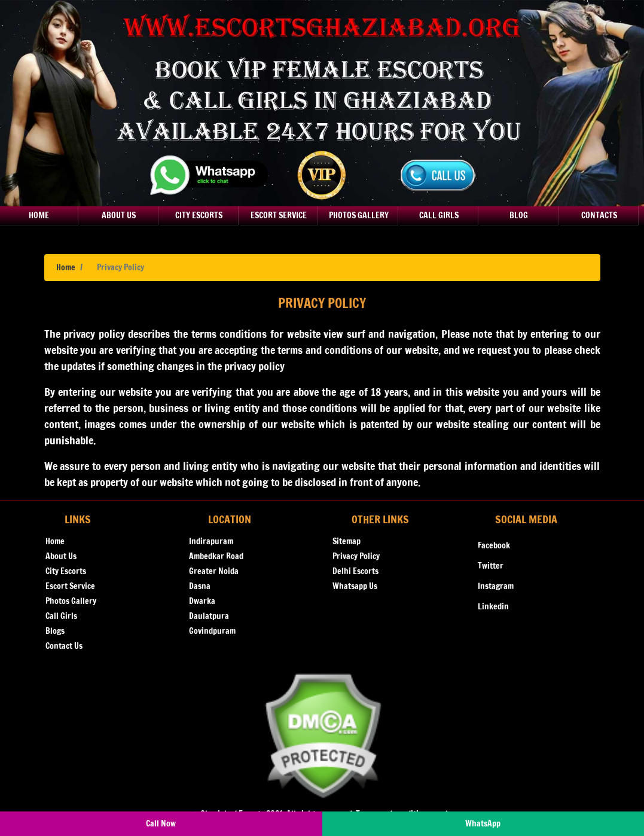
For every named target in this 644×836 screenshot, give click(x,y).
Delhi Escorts (355, 571)
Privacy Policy (356, 556)
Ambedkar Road (216, 556)
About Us (119, 215)
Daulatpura (209, 616)
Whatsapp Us (355, 586)
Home (39, 215)
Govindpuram (212, 631)
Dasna (200, 586)
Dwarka (202, 601)
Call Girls (439, 215)
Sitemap (347, 541)
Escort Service (279, 215)
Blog (519, 215)
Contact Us (64, 646)
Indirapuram (211, 541)
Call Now (161, 823)
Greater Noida (214, 571)
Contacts (599, 215)
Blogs (55, 631)
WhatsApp (483, 823)
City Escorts (199, 215)
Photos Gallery (359, 215)
